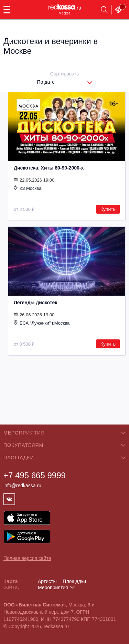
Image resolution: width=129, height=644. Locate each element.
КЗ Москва (28, 188)
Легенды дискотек (35, 303)
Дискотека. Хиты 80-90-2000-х (49, 168)
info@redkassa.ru (22, 485)
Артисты (47, 581)
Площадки (74, 581)
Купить (108, 209)
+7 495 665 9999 (35, 475)
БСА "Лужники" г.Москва (42, 323)
